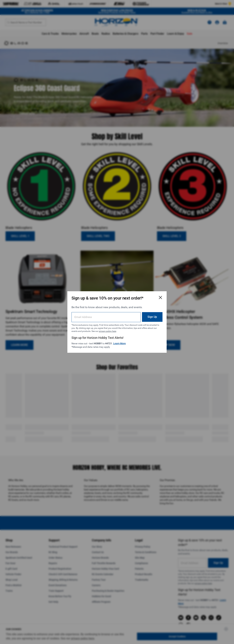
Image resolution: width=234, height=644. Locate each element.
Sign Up (152, 317)
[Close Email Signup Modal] (160, 297)
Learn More (119, 343)
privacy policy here (108, 331)
